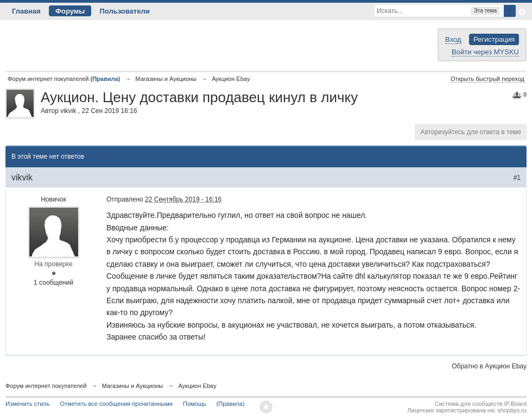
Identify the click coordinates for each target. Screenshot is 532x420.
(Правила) (231, 404)
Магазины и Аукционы (133, 386)
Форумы (70, 11)
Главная (26, 11)
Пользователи (124, 11)
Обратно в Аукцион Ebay (489, 366)
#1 (517, 178)
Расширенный (522, 12)
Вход (453, 39)
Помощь (195, 404)
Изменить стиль (28, 404)
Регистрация (494, 39)
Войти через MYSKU (485, 52)
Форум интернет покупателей (46, 386)
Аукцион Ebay (197, 386)
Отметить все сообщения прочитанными (116, 404)
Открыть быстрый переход (487, 79)
